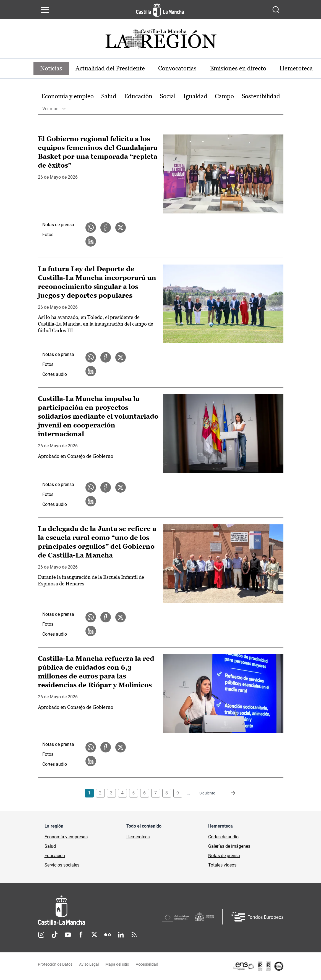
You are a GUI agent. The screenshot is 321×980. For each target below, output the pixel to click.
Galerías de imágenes (229, 846)
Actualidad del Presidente (110, 68)
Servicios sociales (62, 865)
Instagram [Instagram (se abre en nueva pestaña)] (41, 935)
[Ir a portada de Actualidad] (161, 41)
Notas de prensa (58, 225)
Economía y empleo (67, 96)
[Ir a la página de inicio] (160, 10)
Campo (224, 96)
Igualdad (195, 96)
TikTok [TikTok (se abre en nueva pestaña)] (54, 935)
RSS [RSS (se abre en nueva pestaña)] (134, 935)
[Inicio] (100, 910)
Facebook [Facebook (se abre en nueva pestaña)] (81, 935)
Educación (138, 96)
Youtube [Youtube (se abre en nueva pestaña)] (68, 935)
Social (168, 96)
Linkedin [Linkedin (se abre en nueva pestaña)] (121, 935)
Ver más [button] (50, 109)
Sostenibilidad (261, 96)
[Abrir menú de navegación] (45, 10)
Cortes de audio (223, 837)
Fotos (48, 235)
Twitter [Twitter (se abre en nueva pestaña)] (94, 935)
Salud (109, 96)
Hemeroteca (296, 68)
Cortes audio (55, 374)
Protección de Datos (55, 964)
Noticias (51, 68)
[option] (67, 97)
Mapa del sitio (117, 964)
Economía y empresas (66, 837)
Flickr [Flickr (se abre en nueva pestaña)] (108, 935)
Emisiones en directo (238, 68)
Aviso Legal (89, 964)
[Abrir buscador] (276, 10)
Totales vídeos (222, 865)
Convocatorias (177, 68)
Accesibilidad (147, 964)
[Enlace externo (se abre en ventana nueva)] (258, 966)
